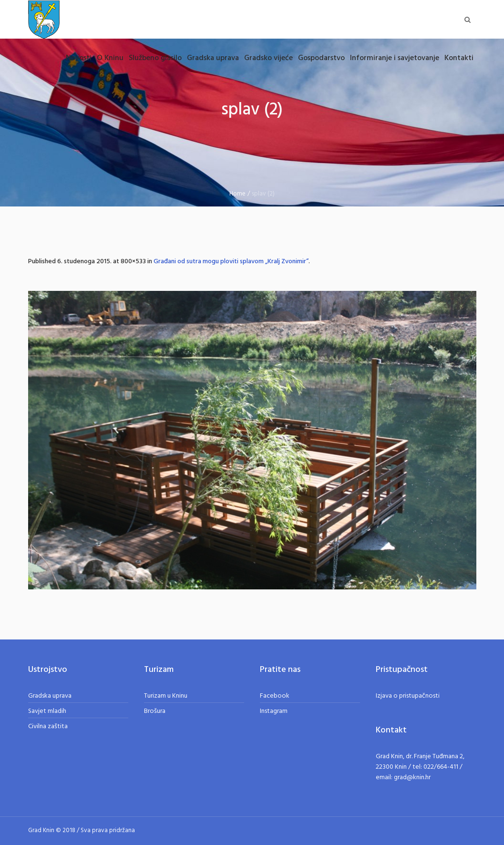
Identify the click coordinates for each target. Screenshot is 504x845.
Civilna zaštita (48, 726)
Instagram (274, 711)
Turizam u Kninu (166, 696)
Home (237, 194)
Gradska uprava (50, 696)
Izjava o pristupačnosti (408, 696)
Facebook (275, 696)
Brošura (155, 711)
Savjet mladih (47, 711)
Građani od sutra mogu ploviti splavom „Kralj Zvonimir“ (231, 262)
